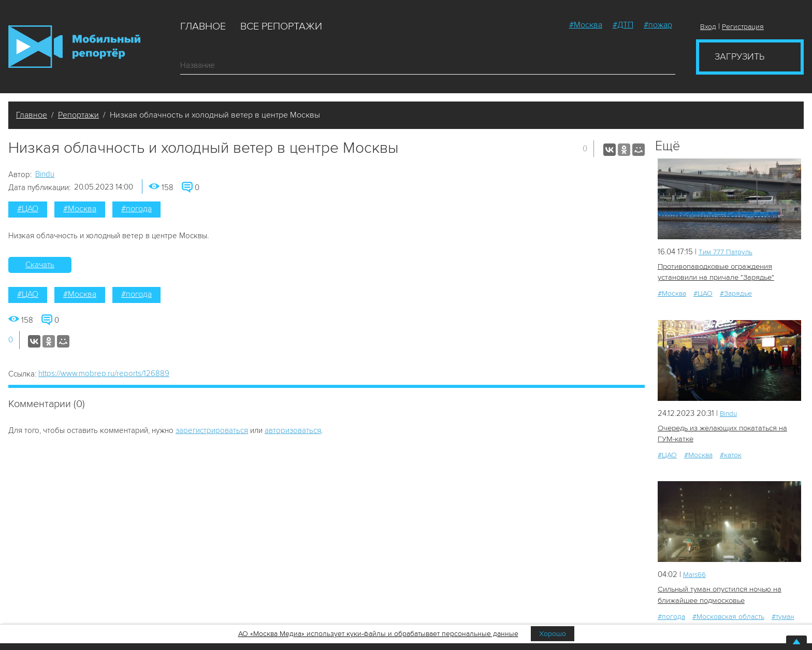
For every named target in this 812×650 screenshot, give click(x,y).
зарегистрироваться (212, 430)
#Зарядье (736, 292)
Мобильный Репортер (74, 47)
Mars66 (696, 572)
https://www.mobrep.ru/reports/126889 (104, 373)
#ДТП (623, 25)
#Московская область (728, 613)
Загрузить (740, 56)
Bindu (45, 174)
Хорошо (553, 634)
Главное (203, 26)
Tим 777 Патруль (728, 252)
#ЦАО (28, 209)
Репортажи (78, 115)
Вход (708, 27)
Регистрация (743, 27)
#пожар (658, 25)
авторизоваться (293, 430)
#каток (731, 453)
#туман (783, 613)
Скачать (40, 265)
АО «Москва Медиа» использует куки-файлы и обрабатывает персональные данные (378, 634)
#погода (136, 209)
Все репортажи (281, 26)
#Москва (586, 25)
